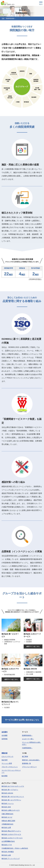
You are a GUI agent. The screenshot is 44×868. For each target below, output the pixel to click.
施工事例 (25, 757)
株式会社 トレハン (8, 804)
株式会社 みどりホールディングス (13, 786)
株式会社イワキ (7, 845)
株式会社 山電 (6, 828)
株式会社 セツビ (7, 817)
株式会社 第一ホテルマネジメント (13, 797)
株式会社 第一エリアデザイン (11, 800)
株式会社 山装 (6, 855)
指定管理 (5, 760)
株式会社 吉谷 (6, 807)
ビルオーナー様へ (28, 739)
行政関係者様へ (27, 748)
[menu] (41, 4)
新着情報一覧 (26, 763)
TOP (3, 18)
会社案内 (5, 732)
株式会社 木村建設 (8, 852)
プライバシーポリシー (29, 767)
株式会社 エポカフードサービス (12, 838)
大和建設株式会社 (7, 824)
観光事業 (5, 776)
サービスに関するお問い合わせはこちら (22, 720)
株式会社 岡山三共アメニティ (11, 831)
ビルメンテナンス (7, 757)
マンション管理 (7, 763)
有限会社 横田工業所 (8, 821)
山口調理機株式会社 (8, 841)
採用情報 (5, 739)
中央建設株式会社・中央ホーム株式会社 (15, 848)
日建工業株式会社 (7, 814)
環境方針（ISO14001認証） (31, 760)
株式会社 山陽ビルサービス (11, 810)
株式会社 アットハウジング (11, 859)
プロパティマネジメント (10, 767)
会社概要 (5, 735)
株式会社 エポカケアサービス (11, 834)
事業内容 (5, 753)
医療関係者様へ (27, 735)
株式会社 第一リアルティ (10, 790)
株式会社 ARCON (7, 793)
